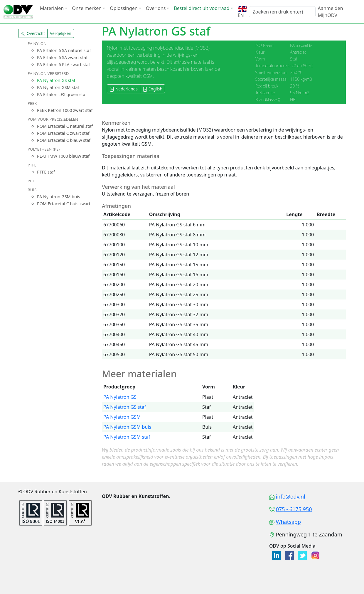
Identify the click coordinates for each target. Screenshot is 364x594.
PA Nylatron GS (120, 397)
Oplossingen (124, 8)
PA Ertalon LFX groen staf (62, 94)
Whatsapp (288, 522)
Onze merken (87, 8)
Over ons (156, 8)
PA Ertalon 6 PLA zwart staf (64, 64)
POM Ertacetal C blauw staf (64, 140)
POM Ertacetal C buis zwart (64, 204)
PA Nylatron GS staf (56, 80)
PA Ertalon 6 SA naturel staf (64, 50)
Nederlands (124, 89)
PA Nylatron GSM (122, 417)
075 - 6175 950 (294, 509)
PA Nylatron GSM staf (58, 87)
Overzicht (33, 33)
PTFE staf (46, 172)
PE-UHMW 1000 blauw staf (63, 156)
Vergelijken (61, 33)
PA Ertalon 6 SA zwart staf (62, 57)
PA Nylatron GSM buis (59, 197)
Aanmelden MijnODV (331, 12)
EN (242, 12)
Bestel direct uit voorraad (202, 8)
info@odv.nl (291, 497)
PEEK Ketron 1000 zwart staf (65, 110)
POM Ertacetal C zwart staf (63, 133)
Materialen (52, 8)
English (152, 89)
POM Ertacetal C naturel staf (65, 126)
